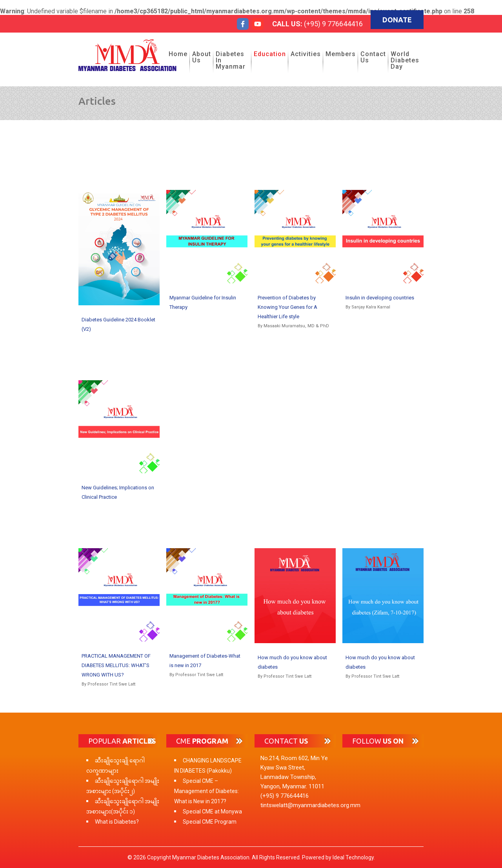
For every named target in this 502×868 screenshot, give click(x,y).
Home (178, 54)
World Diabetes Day (405, 60)
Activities (306, 54)
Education (270, 54)
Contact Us (373, 57)
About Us (202, 57)
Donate (397, 20)
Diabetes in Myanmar (231, 60)
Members (341, 54)
